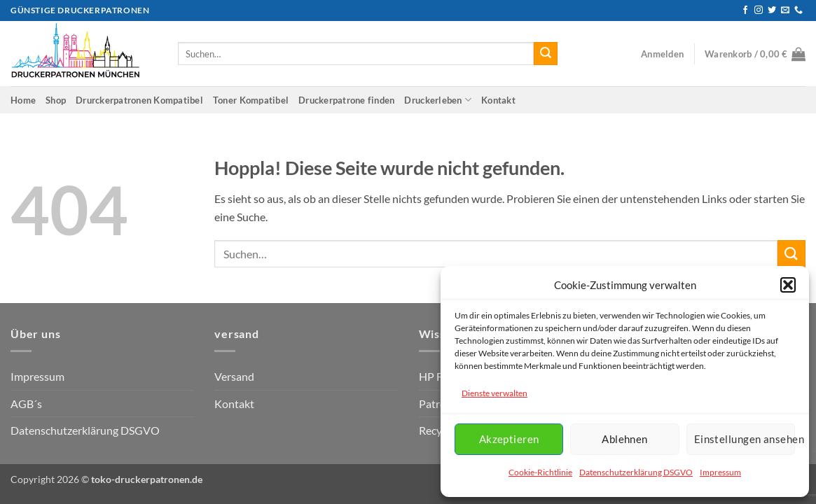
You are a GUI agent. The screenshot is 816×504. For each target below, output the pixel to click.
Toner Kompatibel (251, 100)
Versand (234, 376)
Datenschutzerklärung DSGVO (636, 472)
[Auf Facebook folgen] (745, 10)
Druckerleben (438, 100)
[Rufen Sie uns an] (798, 10)
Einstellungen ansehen (745, 439)
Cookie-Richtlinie (540, 472)
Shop (56, 100)
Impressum (720, 472)
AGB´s (26, 404)
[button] (788, 285)
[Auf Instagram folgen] (759, 10)
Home (23, 100)
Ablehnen (625, 439)
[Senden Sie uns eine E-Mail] (785, 10)
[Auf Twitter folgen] (772, 10)
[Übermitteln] (546, 54)
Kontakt (498, 100)
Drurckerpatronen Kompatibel (139, 100)
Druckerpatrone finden (346, 100)
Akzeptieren (509, 439)
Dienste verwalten (495, 393)
